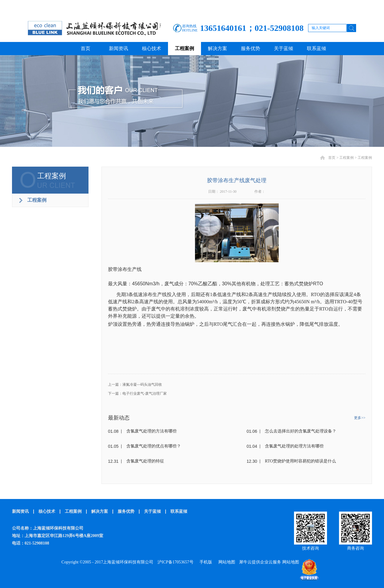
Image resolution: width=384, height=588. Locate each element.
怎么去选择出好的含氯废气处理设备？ (301, 431)
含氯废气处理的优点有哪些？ (154, 446)
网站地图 (226, 562)
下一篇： (137, 393)
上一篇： (135, 385)
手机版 (205, 562)
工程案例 (346, 158)
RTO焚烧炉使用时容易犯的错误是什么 (300, 461)
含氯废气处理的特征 (145, 461)
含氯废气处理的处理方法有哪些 (294, 446)
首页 (85, 48)
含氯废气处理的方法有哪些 (151, 431)
